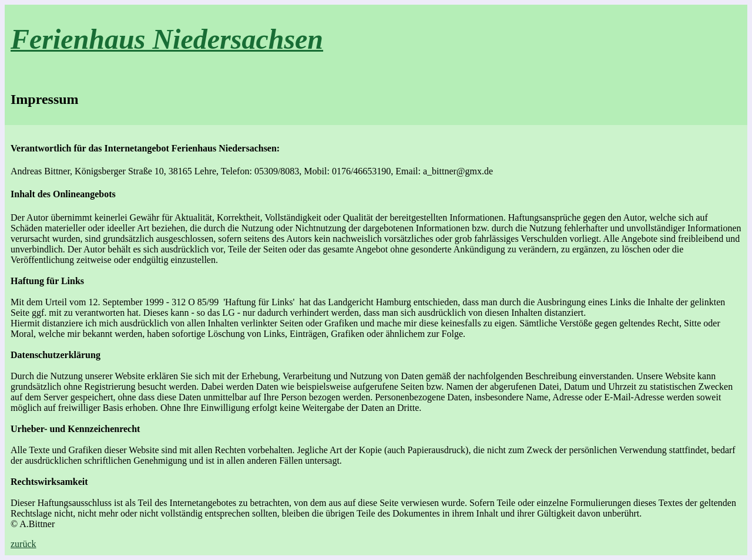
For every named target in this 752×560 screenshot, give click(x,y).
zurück (23, 544)
